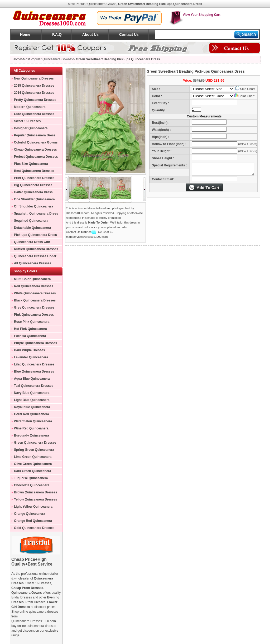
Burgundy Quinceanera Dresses (30, 436)
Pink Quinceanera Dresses (34, 315)
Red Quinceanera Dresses (34, 286)
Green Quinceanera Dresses (35, 443)
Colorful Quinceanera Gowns (36, 142)
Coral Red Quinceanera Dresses (30, 415)
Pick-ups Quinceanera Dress (35, 235)
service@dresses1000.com (90, 237)
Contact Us (129, 34)
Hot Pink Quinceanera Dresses (28, 330)
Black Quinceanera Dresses (35, 300)
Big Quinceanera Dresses (33, 185)
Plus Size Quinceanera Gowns (29, 165)
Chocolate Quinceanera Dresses (30, 486)
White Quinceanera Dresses (35, 293)
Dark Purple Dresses (29, 350)
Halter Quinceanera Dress (33, 192)
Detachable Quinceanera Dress (30, 229)
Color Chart (244, 96)
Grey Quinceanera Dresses (34, 308)
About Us (90, 34)
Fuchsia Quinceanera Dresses (28, 337)
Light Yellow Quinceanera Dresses (31, 507)
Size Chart (245, 89)
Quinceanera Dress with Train (30, 243)
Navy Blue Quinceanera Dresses (30, 394)
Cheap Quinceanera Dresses (35, 150)
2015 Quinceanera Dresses (34, 86)
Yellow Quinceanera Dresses (35, 499)
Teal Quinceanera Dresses (34, 386)
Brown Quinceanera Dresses (35, 492)
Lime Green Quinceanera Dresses (31, 458)
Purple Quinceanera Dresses (35, 343)
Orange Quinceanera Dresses (28, 514)
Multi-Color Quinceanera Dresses (30, 280)
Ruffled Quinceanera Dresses (36, 249)
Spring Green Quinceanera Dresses (32, 450)
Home (25, 34)
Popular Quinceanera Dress (35, 135)
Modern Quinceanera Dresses (28, 108)
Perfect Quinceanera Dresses (36, 157)
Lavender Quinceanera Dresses (29, 358)
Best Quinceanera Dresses (34, 171)
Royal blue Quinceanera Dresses (30, 408)
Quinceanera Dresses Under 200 (33, 257)
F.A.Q (57, 34)
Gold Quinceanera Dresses (34, 528)
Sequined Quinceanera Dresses (29, 221)
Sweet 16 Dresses (27, 121)
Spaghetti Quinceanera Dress (36, 214)
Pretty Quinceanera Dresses (35, 100)
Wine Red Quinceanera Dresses (29, 429)
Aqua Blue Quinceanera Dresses (30, 379)
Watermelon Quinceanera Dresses (31, 422)
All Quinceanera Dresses (33, 263)
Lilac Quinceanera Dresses (34, 364)
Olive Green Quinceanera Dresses (31, 465)
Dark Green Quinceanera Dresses (31, 472)
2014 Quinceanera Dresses (34, 93)
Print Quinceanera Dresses (34, 178)
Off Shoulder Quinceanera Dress (32, 207)
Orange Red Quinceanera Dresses (31, 522)
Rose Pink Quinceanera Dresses (30, 323)
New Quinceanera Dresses (34, 78)
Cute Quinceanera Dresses (34, 114)
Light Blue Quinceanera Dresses (30, 401)
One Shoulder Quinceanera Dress (32, 200)
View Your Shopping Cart (195, 15)
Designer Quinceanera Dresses (29, 129)
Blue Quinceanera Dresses (34, 371)
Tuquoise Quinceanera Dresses (29, 479)
